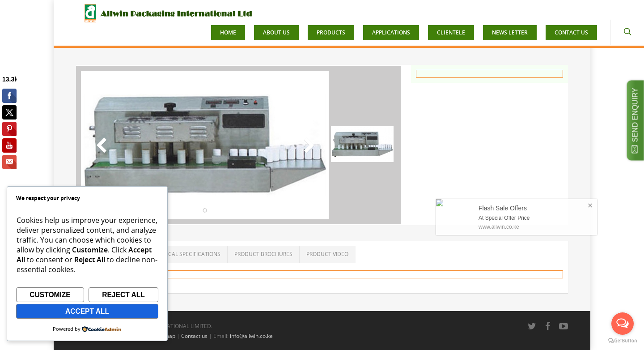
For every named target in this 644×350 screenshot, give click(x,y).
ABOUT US (276, 32)
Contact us (194, 336)
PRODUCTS (331, 32)
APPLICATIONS (391, 32)
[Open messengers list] (623, 324)
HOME (228, 32)
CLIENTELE (451, 32)
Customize (50, 295)
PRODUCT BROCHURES (263, 254)
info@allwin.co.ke (251, 336)
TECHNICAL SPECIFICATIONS (185, 254)
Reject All (123, 295)
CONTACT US (571, 32)
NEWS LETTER (510, 32)
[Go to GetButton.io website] (623, 341)
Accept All (87, 311)
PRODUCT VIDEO (327, 254)
